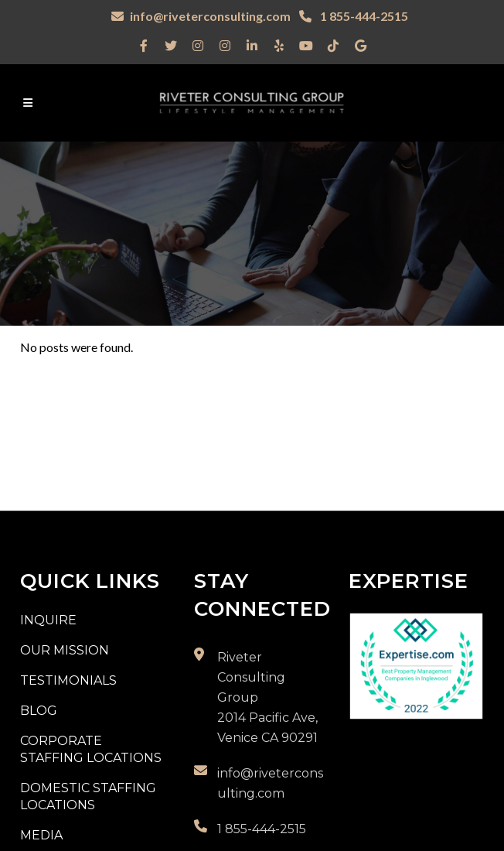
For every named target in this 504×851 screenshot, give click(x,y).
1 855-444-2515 (363, 16)
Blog (39, 711)
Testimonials (68, 680)
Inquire (48, 620)
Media (41, 835)
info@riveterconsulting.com (210, 16)
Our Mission (65, 650)
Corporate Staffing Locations (91, 749)
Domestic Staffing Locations (88, 796)
